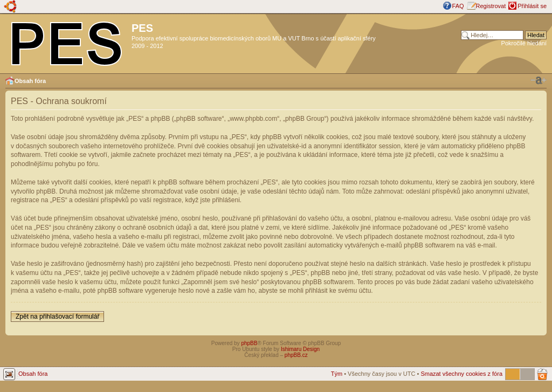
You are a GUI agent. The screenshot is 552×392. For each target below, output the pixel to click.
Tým (337, 374)
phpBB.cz (296, 355)
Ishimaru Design (300, 349)
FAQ (458, 6)
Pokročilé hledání (524, 43)
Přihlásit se (532, 6)
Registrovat (491, 6)
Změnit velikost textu (539, 80)
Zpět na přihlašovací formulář (57, 317)
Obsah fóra (30, 81)
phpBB (249, 343)
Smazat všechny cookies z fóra (461, 374)
